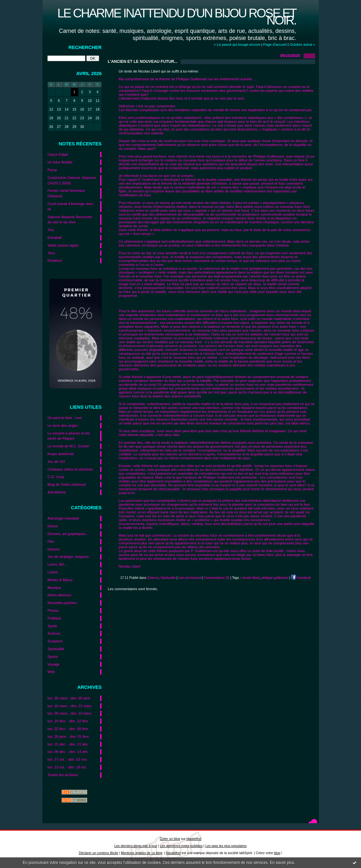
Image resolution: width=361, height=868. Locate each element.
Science (54, 633)
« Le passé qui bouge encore (237, 44)
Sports (53, 657)
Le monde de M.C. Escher (69, 446)
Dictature (55, 260)
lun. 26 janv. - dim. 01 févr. (69, 736)
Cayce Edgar (58, 154)
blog (277, 853)
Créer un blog (170, 839)
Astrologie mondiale (63, 518)
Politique (55, 618)
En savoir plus (282, 863)
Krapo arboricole (61, 454)
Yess (52, 253)
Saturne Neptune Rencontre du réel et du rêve (70, 220)
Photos (53, 610)
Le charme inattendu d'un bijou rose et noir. (177, 17)
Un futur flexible (60, 162)
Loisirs (53, 572)
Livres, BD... (57, 564)
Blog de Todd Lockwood (67, 484)
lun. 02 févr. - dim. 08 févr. (68, 729)
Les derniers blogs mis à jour (136, 846)
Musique (54, 588)
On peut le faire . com (65, 418)
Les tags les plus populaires (226, 846)
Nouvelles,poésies (62, 603)
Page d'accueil (275, 44)
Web (51, 672)
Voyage (54, 664)
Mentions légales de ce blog (142, 853)
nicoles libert (251, 578)
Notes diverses (60, 595)
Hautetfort (194, 839)
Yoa (51, 230)
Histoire (54, 549)
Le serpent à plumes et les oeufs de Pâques (69, 436)
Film (51, 541)
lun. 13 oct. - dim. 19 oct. (67, 767)
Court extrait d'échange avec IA (71, 206)
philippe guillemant (275, 578)
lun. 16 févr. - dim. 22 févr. (68, 721)
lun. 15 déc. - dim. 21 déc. (68, 744)
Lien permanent (190, 578)
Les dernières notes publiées (181, 846)
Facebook (301, 578)
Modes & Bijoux (60, 580)
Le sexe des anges (63, 425)
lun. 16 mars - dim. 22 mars (70, 706)
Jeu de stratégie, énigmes (68, 557)
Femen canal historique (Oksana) (66, 193)
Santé (52, 626)
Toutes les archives (63, 775)
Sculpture (55, 641)
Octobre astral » (302, 44)
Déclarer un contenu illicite (99, 853)
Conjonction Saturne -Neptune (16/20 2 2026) (72, 180)
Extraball (55, 238)
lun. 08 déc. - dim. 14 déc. (68, 752)
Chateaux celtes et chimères (70, 469)
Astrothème (57, 492)
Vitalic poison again (63, 245)
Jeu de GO (56, 462)
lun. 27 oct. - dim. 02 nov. (68, 759)
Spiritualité (56, 649)
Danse (53, 526)
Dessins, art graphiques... (68, 534)
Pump (52, 170)
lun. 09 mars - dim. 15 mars (70, 713)
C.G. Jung (56, 477)
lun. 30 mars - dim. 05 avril (69, 698)
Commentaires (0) (217, 578)
